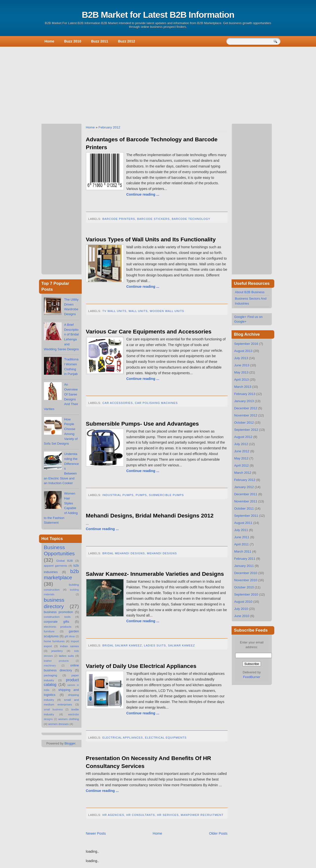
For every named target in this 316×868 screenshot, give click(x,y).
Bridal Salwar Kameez (122, 645)
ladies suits (66, 656)
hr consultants (141, 815)
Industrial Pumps (118, 495)
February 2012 (109, 127)
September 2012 (246, 430)
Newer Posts (96, 833)
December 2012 (246, 408)
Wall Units (138, 311)
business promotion (59, 612)
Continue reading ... (143, 194)
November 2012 (246, 415)
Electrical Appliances (123, 738)
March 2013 (243, 387)
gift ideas (70, 636)
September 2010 (246, 594)
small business (53, 709)
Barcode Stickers (154, 219)
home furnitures (54, 641)
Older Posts (218, 833)
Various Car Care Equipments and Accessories (149, 331)
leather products (56, 661)
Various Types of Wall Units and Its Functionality (151, 239)
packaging (51, 675)
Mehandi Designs (162, 553)
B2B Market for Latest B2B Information (158, 15)
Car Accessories (118, 403)
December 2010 (246, 573)
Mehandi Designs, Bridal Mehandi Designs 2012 (150, 516)
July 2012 (241, 444)
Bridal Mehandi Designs (124, 553)
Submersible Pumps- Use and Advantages (142, 424)
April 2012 (242, 465)
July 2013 (241, 358)
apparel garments (56, 566)
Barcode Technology (191, 219)
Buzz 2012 (127, 41)
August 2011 (243, 523)
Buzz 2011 (100, 41)
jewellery (57, 651)
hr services (168, 815)
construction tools (57, 617)
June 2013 (242, 365)
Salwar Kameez (181, 645)
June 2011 (242, 537)
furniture (49, 631)
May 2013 (241, 372)
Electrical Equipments (166, 738)
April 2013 (242, 380)
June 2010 (242, 616)
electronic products (58, 627)
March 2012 (243, 473)
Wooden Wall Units (167, 311)
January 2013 (244, 401)
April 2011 (242, 544)
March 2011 (243, 551)
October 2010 (244, 587)
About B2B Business (250, 292)
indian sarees (69, 646)
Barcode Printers (119, 219)
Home (49, 41)
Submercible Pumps (166, 495)
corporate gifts (57, 622)
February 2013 (245, 394)
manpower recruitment (202, 815)
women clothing (69, 719)
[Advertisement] (158, 84)
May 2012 (241, 458)
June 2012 (242, 451)
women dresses (58, 724)
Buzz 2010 (73, 41)
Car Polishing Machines (156, 403)
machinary (50, 665)
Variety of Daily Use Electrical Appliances (141, 666)
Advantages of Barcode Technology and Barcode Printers (152, 143)
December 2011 (246, 494)
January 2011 (244, 566)
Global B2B (65, 561)
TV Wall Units (115, 311)
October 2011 (244, 508)
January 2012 (244, 487)
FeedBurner (252, 677)
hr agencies (113, 815)
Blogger (70, 743)
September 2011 (246, 516)
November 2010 (246, 580)
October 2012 (244, 423)
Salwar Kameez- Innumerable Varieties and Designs (155, 574)
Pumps (141, 495)
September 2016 (246, 344)
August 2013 (243, 351)
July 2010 (241, 609)
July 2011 (241, 530)
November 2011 (246, 501)
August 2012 (243, 437)
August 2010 (243, 602)
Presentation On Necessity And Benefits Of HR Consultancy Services (149, 762)
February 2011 (245, 559)
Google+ (240, 317)
